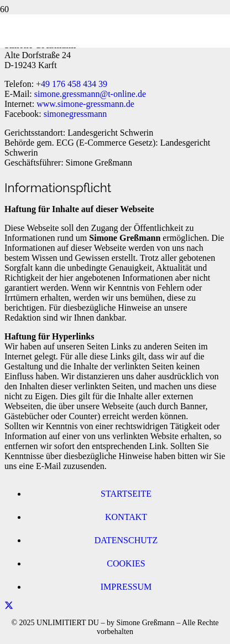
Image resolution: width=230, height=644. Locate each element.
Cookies (126, 563)
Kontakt (126, 517)
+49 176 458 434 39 (72, 84)
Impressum (126, 587)
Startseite (126, 494)
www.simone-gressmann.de (85, 104)
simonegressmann (75, 114)
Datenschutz (126, 540)
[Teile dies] (9, 606)
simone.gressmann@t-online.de (90, 94)
